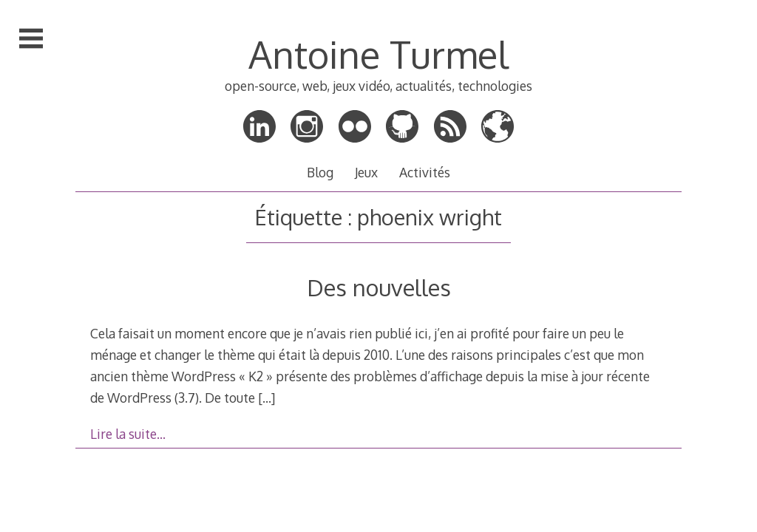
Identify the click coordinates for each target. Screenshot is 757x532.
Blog (320, 172)
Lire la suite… (128, 434)
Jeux (366, 172)
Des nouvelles (379, 287)
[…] (267, 398)
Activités (425, 172)
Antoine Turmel (378, 54)
